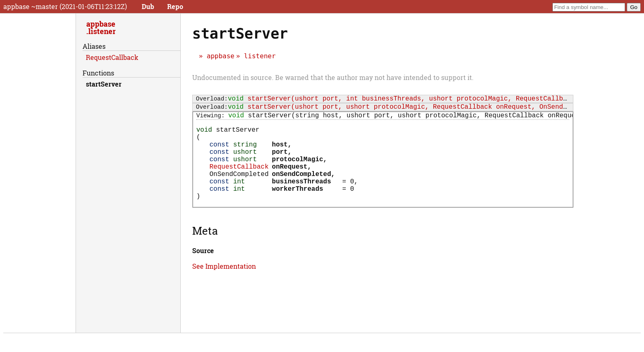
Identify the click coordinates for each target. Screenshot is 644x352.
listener (260, 56)
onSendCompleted (301, 190)
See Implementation (224, 287)
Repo (175, 6)
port (280, 163)
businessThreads (301, 199)
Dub (148, 6)
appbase (220, 56)
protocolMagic (298, 172)
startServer (104, 84)
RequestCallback (239, 181)
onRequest (290, 181)
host (280, 154)
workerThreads (298, 208)
